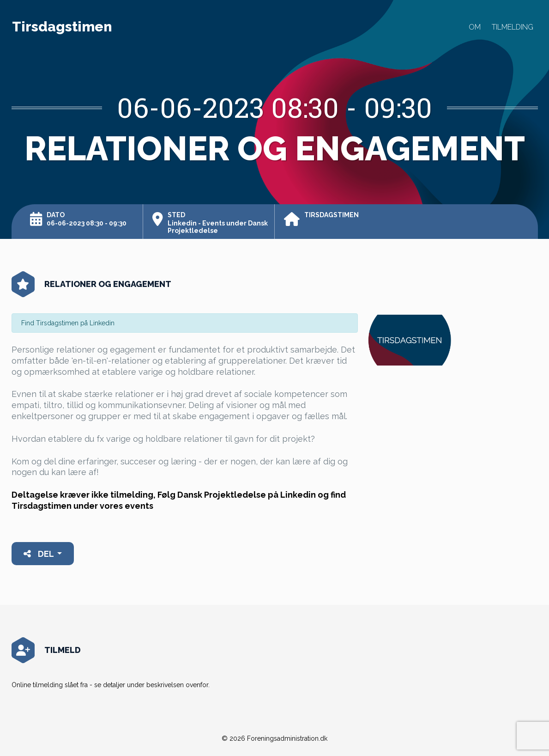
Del (39, 554)
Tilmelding (513, 27)
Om (475, 27)
